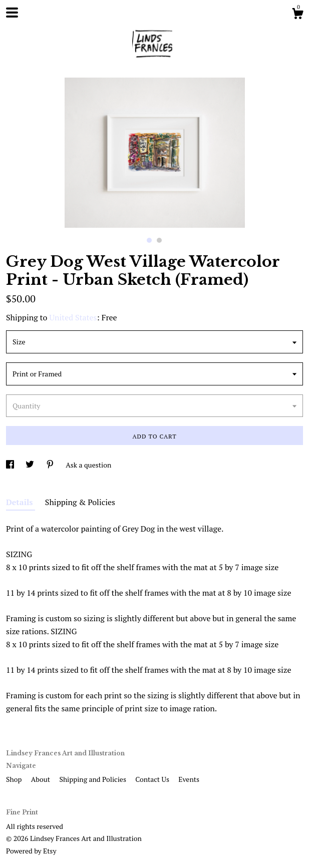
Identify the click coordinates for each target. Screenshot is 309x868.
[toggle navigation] (12, 13)
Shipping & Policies (80, 502)
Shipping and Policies (93, 779)
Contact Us (153, 779)
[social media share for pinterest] (51, 465)
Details (21, 502)
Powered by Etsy (31, 851)
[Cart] (297, 15)
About (42, 779)
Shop (15, 779)
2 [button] (159, 240)
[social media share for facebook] (11, 465)
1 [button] (149, 240)
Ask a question (88, 465)
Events (189, 779)
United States (73, 317)
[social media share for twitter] (31, 465)
